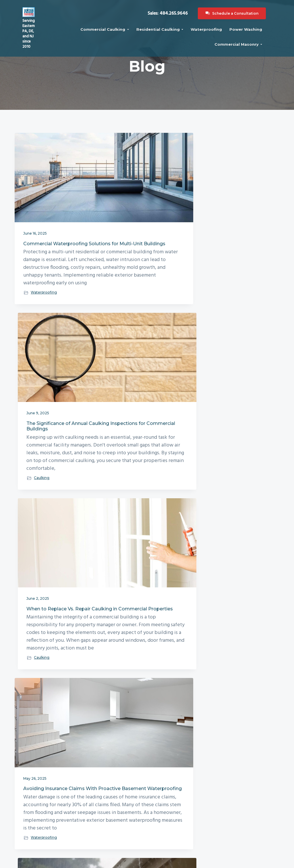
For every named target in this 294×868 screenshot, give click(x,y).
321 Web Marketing (210, 862)
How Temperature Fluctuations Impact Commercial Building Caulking (229, 395)
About (99, 793)
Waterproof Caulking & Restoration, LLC (122, 862)
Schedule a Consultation (239, 23)
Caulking (129, 302)
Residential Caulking (172, 800)
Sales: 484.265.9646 (175, 23)
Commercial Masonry (172, 808)
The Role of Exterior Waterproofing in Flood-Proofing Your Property (142, 392)
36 (178, 736)
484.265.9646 (33, 834)
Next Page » (198, 737)
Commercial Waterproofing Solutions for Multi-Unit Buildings (55, 202)
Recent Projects (108, 815)
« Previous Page (98, 737)
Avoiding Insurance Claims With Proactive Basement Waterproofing (54, 392)
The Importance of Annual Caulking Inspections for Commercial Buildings (54, 589)
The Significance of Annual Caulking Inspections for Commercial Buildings (144, 202)
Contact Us (104, 808)
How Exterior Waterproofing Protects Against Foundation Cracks (147, 589)
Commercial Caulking (172, 793)
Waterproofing (44, 302)
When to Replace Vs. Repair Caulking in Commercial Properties (236, 202)
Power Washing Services (172, 815)
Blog (98, 800)
